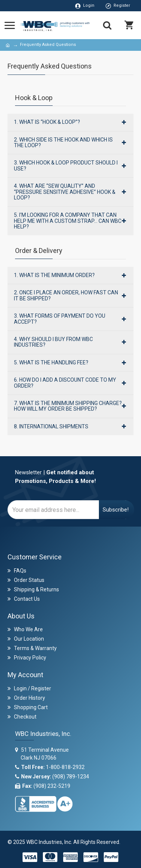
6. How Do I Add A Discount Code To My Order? (65, 383)
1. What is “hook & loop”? (47, 122)
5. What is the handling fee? (51, 362)
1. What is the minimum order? (54, 275)
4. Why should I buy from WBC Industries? (53, 342)
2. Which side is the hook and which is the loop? (63, 142)
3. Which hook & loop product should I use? (66, 165)
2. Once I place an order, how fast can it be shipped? (66, 295)
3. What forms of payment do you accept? (60, 319)
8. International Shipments (51, 426)
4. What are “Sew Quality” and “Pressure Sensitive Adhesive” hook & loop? (65, 192)
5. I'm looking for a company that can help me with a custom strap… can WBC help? (68, 221)
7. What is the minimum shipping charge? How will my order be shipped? (68, 406)
